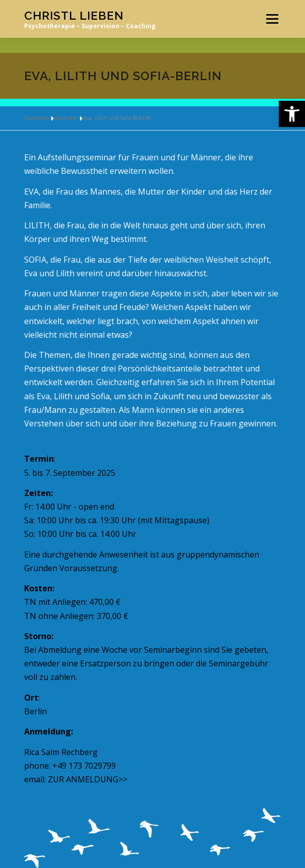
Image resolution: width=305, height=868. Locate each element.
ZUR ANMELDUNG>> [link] (88, 779)
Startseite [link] (36, 118)
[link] (292, 114)
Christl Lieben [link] (74, 15)
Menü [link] (272, 19)
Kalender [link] (66, 118)
